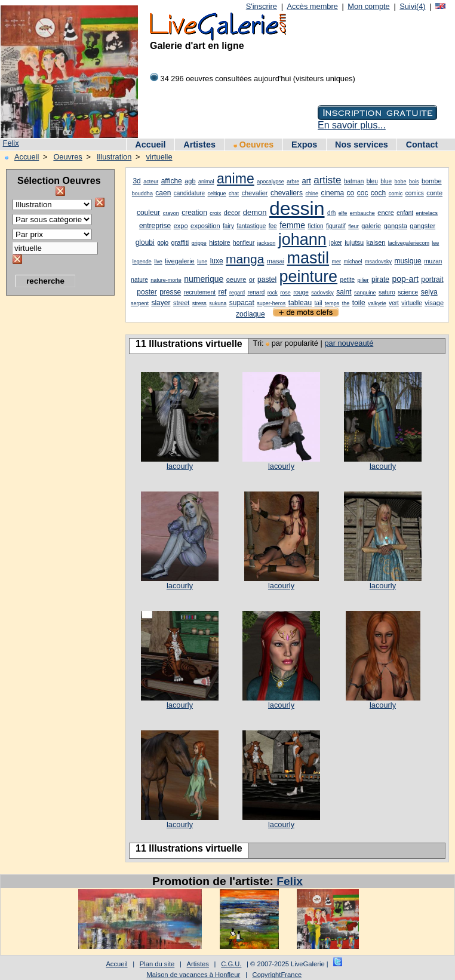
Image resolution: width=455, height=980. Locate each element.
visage (434, 303)
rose (285, 293)
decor (232, 213)
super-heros (271, 303)
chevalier (255, 193)
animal (206, 182)
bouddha (142, 193)
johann (302, 239)
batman (354, 181)
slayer (161, 303)
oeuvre (236, 279)
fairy (228, 226)
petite (348, 280)
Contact (422, 145)
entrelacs (427, 213)
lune (202, 262)
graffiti (180, 242)
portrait (432, 279)
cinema (332, 193)
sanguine (365, 293)
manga (245, 259)
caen (163, 193)
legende (142, 262)
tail (319, 303)
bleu (372, 181)
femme (292, 225)
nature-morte (166, 280)
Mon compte (368, 6)
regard (237, 293)
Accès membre (312, 6)
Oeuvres (254, 145)
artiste (327, 180)
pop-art (405, 279)
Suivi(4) (412, 6)
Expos (304, 145)
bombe (432, 181)
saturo (387, 292)
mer (337, 262)
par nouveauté (349, 343)
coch (378, 193)
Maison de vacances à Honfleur (194, 975)
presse (170, 292)
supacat (242, 303)
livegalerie (180, 261)
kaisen (376, 242)
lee (435, 243)
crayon (171, 213)
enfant (405, 213)
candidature (189, 193)
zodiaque (250, 314)
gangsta (396, 226)
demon (255, 212)
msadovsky (378, 262)
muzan (433, 261)
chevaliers (287, 193)
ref (222, 292)
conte (434, 193)
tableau (300, 303)
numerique (204, 279)
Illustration (114, 157)
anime (236, 179)
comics (415, 193)
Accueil (150, 145)
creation (194, 213)
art (307, 181)
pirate (380, 279)
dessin (297, 208)
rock (273, 293)
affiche (172, 181)
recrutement (200, 292)
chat (234, 193)
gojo (163, 243)
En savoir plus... (352, 125)
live (158, 262)
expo (181, 226)
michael (353, 262)
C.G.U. (231, 964)
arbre (293, 182)
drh (331, 213)
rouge (301, 292)
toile (359, 303)
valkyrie (377, 303)
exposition (205, 226)
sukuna (218, 303)
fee (273, 226)
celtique (217, 193)
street (182, 303)
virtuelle (159, 157)
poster (147, 292)
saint (344, 292)
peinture (309, 277)
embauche (362, 213)
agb (190, 181)
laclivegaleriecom (409, 243)
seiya (429, 292)
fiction (315, 226)
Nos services (362, 145)
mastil (308, 258)
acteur (151, 182)
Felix (11, 143)
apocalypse (270, 182)
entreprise (155, 226)
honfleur (244, 243)
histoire (219, 242)
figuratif (336, 226)
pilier (363, 280)
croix (215, 213)
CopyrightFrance (277, 975)
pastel (267, 279)
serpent (140, 303)
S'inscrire (262, 6)
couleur (148, 213)
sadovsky (322, 293)
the (346, 303)
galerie (371, 226)
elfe (343, 213)
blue (386, 181)
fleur (353, 226)
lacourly (180, 466)
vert (394, 303)
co (351, 193)
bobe (401, 182)
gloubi (145, 242)
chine (312, 193)
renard (256, 292)
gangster (422, 226)
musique (408, 261)
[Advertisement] (54, 481)
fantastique (251, 226)
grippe (199, 243)
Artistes (199, 145)
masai (276, 261)
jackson (267, 243)
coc (363, 193)
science (408, 292)
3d (136, 181)
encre (386, 213)
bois (414, 182)
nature (139, 280)
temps (332, 303)
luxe (217, 261)
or (252, 279)
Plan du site (157, 964)
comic (396, 193)
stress (199, 303)
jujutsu (354, 242)
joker (336, 243)
